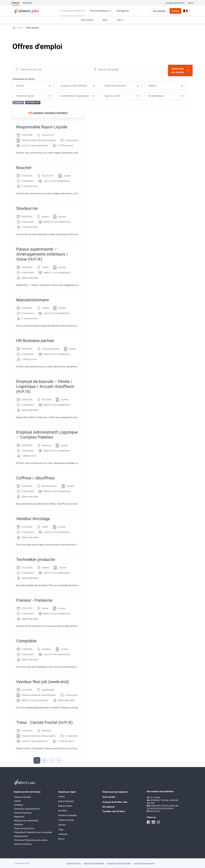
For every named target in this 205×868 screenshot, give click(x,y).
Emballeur (19, 805)
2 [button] (44, 760)
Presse (191, 3)
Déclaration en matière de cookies (119, 863)
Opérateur (19, 824)
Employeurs (27, 3)
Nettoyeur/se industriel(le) (26, 821)
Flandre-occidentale (67, 815)
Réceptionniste (21, 836)
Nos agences (109, 807)
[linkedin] (153, 822)
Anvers (62, 797)
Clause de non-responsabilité (144, 863)
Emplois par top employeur (115, 792)
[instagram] (158, 822)
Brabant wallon (65, 806)
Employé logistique (23, 813)
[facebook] (148, 822)
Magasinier (19, 817)
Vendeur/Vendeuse (23, 844)
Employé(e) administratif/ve (27, 809)
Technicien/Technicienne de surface (31, 840)
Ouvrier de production (24, 828)
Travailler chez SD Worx (175, 3)
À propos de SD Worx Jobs (115, 802)
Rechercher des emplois (178, 70)
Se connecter (159, 11)
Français (18, 103)
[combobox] (50, 69)
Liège (61, 829)
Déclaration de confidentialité (94, 863)
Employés (15, 3)
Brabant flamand (66, 801)
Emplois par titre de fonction (27, 792)
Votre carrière (109, 797)
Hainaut (62, 825)
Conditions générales (73, 863)
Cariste (17, 801)
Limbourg (63, 834)
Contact (175, 11)
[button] (52, 760)
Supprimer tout (33, 103)
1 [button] (37, 760)
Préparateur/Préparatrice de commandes (33, 832)
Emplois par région (67, 792)
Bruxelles (63, 811)
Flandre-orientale (66, 820)
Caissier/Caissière (22, 797)
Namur (61, 839)
